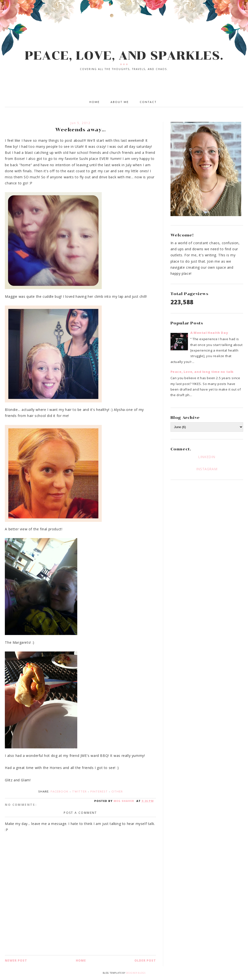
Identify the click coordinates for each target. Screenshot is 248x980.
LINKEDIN (207, 457)
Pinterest (99, 792)
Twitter (79, 792)
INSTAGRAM (207, 469)
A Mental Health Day (209, 333)
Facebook (60, 792)
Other (117, 792)
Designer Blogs (136, 973)
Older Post (145, 960)
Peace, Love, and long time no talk (202, 372)
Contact (148, 102)
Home (95, 102)
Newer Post (16, 960)
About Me (120, 102)
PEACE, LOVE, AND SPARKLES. (124, 55)
